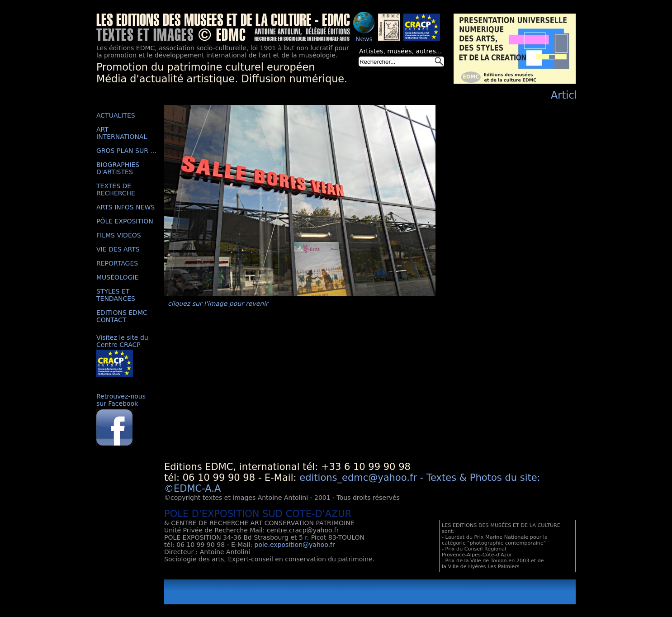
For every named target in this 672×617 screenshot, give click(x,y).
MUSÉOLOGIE (117, 277)
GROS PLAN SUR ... (126, 151)
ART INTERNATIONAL (122, 133)
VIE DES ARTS (118, 249)
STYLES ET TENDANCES (116, 295)
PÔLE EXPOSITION (125, 221)
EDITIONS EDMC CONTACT (122, 316)
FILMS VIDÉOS (119, 235)
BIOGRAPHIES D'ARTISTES (118, 168)
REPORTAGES (117, 263)
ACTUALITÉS (116, 115)
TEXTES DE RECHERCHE (116, 190)
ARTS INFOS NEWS (125, 207)
